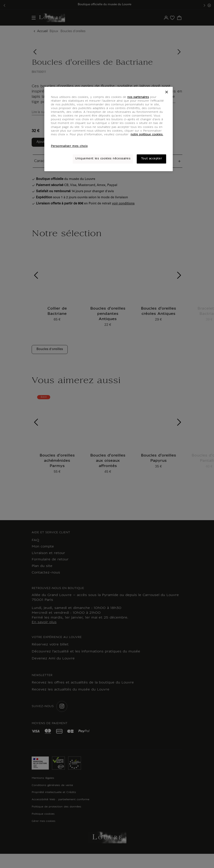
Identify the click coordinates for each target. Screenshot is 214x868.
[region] (109, 129)
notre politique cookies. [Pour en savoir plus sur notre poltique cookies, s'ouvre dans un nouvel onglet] (147, 135)
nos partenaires (138, 97)
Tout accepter (151, 159)
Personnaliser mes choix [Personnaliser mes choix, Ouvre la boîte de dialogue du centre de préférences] (69, 146)
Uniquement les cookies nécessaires (103, 159)
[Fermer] (167, 92)
